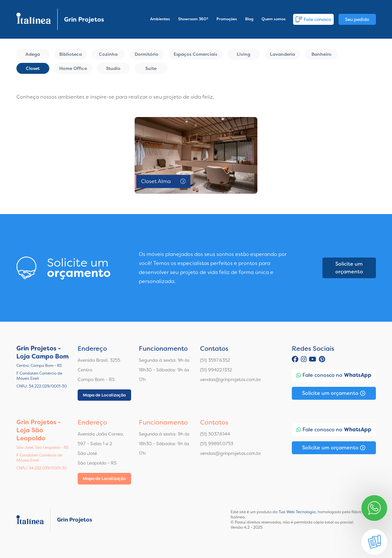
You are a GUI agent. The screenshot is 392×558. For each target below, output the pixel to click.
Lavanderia (282, 54)
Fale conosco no (334, 375)
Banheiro (321, 54)
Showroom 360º (193, 19)
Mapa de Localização (104, 395)
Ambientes (160, 19)
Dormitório (147, 54)
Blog (249, 19)
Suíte (151, 68)
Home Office (73, 68)
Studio (113, 68)
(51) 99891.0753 (217, 444)
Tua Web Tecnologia (297, 512)
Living (244, 54)
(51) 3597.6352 (215, 360)
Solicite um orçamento (349, 268)
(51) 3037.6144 (215, 434)
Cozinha (108, 54)
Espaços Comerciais (195, 54)
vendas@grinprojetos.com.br (230, 379)
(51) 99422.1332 (216, 370)
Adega (33, 54)
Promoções (227, 19)
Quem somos (274, 19)
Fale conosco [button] (313, 19)
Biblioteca (71, 54)
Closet (33, 68)
